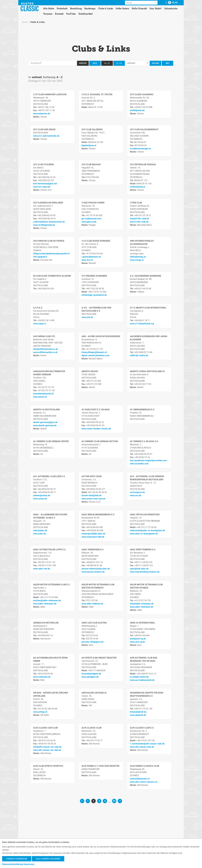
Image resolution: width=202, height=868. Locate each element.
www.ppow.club (89, 222)
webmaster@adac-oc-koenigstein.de (147, 530)
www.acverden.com (139, 464)
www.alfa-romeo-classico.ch (144, 782)
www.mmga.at (137, 260)
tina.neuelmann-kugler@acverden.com (148, 460)
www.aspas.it (39, 324)
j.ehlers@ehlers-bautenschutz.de (49, 222)
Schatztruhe (171, 9)
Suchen (155, 63)
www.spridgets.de (90, 677)
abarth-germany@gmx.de (45, 422)
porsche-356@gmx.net (92, 642)
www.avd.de (87, 317)
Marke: (37, 117)
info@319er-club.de (139, 219)
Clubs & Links (106, 9)
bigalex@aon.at (89, 145)
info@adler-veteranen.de (142, 604)
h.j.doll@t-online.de (139, 677)
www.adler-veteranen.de (45, 604)
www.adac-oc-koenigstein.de (144, 534)
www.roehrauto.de (42, 677)
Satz (95, 63)
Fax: (35, 110)
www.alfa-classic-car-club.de (47, 750)
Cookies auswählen (17, 859)
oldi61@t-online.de (139, 355)
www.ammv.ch (40, 397)
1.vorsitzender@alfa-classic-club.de (147, 744)
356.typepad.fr (40, 257)
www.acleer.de (40, 499)
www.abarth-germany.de (45, 425)
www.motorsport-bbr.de (93, 537)
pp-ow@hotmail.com (91, 219)
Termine (48, 14)
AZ (107, 63)
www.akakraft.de (138, 715)
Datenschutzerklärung (13, 864)
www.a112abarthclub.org (142, 324)
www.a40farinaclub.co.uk (45, 352)
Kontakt (59, 14)
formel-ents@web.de (92, 495)
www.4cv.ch (87, 260)
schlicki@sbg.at (137, 187)
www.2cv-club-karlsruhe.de (46, 136)
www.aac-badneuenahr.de (142, 680)
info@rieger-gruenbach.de (94, 295)
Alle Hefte (49, 9)
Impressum (29, 864)
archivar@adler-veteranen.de (47, 600)
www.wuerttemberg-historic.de (145, 572)
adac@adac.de (40, 530)
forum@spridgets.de (91, 674)
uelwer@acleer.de (42, 495)
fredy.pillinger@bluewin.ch (94, 352)
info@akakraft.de (138, 712)
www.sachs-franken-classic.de (96, 429)
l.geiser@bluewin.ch (91, 257)
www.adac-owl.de (42, 569)
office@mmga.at (138, 257)
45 (114, 801)
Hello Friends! (139, 9)
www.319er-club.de (139, 222)
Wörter (83, 63)
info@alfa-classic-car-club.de (47, 747)
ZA (119, 63)
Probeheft (62, 9)
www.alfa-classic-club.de (142, 747)
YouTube (71, 14)
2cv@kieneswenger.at (140, 149)
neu (167, 63)
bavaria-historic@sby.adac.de (96, 569)
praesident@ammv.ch (43, 394)
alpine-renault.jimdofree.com (95, 355)
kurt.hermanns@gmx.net (45, 184)
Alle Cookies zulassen (48, 859)
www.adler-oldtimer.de (92, 604)
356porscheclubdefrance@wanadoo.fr (51, 254)
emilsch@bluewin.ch (140, 779)
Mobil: (85, 107)
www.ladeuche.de (42, 114)
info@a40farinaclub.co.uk (45, 349)
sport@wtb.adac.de (139, 569)
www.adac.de (39, 534)
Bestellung (76, 9)
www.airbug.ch (40, 712)
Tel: (35, 107)
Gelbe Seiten (122, 9)
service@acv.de (137, 492)
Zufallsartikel (86, 14)
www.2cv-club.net (42, 187)
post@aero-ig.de (138, 639)
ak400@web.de (137, 110)
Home (25, 22)
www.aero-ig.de (137, 642)
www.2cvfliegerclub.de (44, 225)
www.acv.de (136, 495)
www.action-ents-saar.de (93, 499)
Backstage (90, 9)
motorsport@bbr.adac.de (93, 534)
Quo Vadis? (156, 9)
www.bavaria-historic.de (93, 572)
